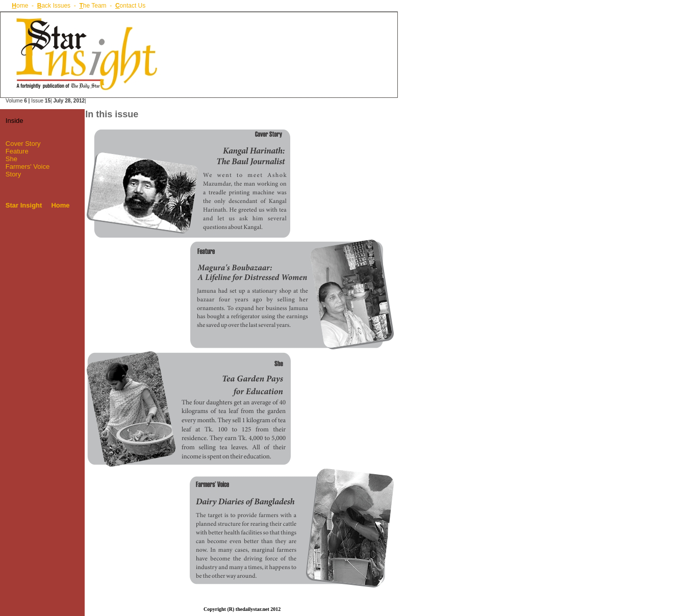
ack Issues (54, 6)
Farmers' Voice (27, 166)
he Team (93, 6)
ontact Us (130, 6)
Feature (17, 151)
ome (20, 6)
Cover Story (23, 144)
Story (13, 174)
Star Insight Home (38, 205)
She (11, 159)
